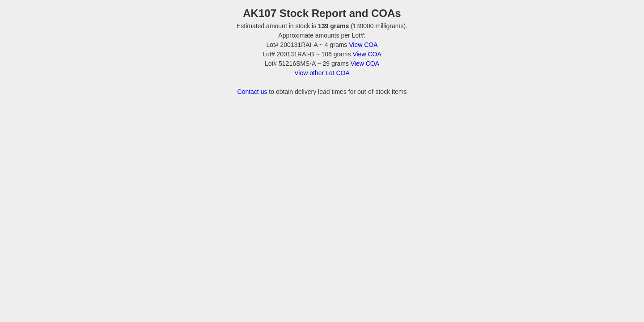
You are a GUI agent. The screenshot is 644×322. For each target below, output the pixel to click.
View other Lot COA (322, 73)
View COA (363, 45)
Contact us (252, 92)
